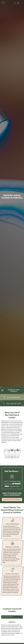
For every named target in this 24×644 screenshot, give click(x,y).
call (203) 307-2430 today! (12, 500)
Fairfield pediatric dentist (7, 437)
